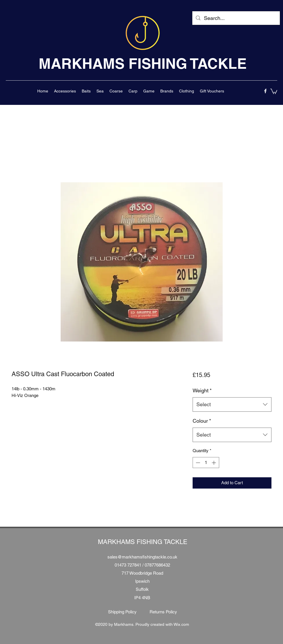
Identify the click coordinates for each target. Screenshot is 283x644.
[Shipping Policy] (122, 612)
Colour (202, 421)
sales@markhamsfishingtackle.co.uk (142, 557)
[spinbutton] (206, 463)
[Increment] (214, 463)
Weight (202, 390)
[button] (65, 91)
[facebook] (265, 91)
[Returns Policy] (163, 612)
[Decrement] (197, 463)
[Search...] (236, 18)
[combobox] (232, 404)
